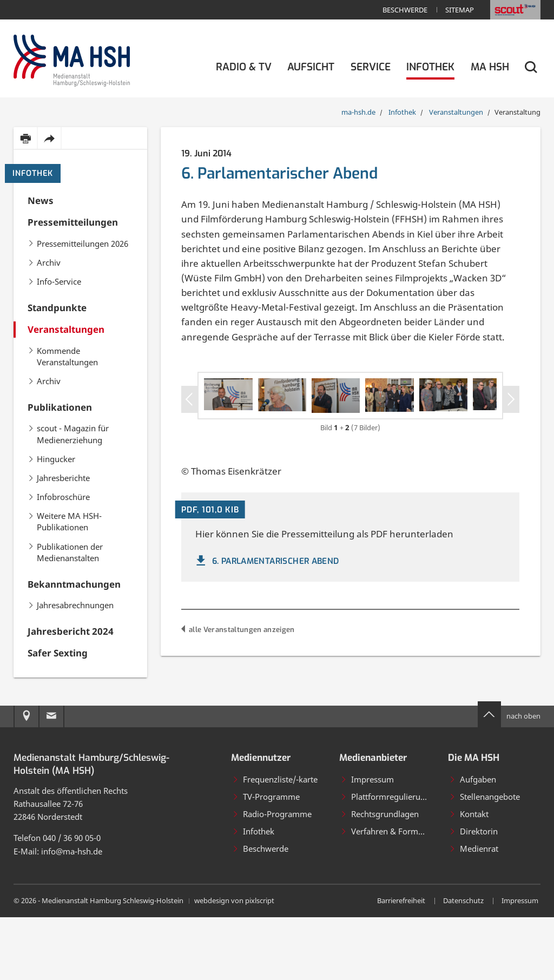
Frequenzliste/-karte (275, 842)
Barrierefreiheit (401, 964)
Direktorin (473, 894)
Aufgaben (473, 842)
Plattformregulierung (385, 859)
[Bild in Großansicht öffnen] (276, 426)
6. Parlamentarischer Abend (266, 630)
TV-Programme (266, 859)
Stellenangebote (484, 859)
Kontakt (469, 877)
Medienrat (474, 911)
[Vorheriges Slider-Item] (190, 415)
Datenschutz (463, 964)
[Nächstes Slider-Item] (511, 415)
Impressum (367, 842)
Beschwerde (405, 10)
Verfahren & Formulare (389, 894)
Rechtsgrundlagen (380, 877)
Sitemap (460, 10)
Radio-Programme (272, 877)
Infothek (33, 173)
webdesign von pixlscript (234, 964)
